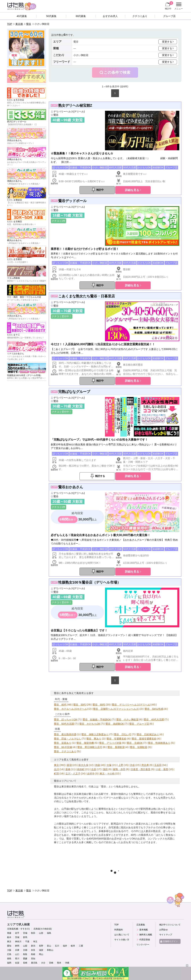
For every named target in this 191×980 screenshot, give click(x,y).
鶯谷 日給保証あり (148, 734)
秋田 (33, 933)
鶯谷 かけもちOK (90, 724)
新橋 (68, 769)
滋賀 (41, 950)
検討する (100, 476)
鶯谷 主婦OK (135, 743)
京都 (25, 950)
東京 (56, 765)
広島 (9, 954)
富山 (49, 946)
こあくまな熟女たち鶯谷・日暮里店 (87, 296)
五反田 (158, 765)
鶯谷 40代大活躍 (154, 719)
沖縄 (67, 963)
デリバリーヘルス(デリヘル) (69, 111)
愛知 (9, 946)
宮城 (25, 933)
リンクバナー (143, 945)
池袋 (98, 765)
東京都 (19, 24)
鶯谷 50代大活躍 (64, 724)
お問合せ (164, 930)
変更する (167, 42)
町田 (56, 774)
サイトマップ (166, 935)
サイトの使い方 (122, 940)
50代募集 (51, 16)
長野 (41, 946)
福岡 (9, 963)
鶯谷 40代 (60, 705)
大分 (43, 963)
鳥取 (25, 954)
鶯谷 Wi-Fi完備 (63, 747)
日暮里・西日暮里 (141, 769)
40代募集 (22, 16)
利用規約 (119, 930)
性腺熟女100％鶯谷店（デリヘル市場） (89, 582)
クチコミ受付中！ (62, 316)
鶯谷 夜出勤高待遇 (65, 734)
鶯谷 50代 (80, 705)
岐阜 (73, 946)
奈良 (33, 950)
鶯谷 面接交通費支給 (144, 739)
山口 (17, 954)
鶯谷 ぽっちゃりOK (66, 719)
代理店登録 (145, 940)
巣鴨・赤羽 (119, 769)
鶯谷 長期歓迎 (116, 747)
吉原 (94, 769)
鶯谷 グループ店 (139, 724)
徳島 (9, 959)
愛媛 (25, 959)
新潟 (33, 946)
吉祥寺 (91, 774)
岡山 (41, 954)
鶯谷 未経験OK (115, 724)
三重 (81, 946)
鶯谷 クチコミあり (65, 751)
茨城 (17, 937)
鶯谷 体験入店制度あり (95, 734)
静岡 (17, 946)
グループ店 (169, 16)
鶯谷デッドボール (72, 201)
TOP (10, 24)
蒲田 (105, 769)
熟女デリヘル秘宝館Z (75, 105)
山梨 (25, 946)
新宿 (69, 765)
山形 (41, 933)
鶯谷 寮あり (94, 739)
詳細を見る (132, 190)
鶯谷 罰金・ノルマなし (68, 739)
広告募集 (141, 925)
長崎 (25, 963)
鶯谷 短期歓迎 (139, 747)
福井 (65, 946)
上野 (121, 765)
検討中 (169, 5)
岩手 (17, 933)
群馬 (25, 937)
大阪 (9, 950)
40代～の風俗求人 (141, 835)
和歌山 (50, 950)
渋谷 (132, 765)
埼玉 (35, 942)
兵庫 (17, 950)
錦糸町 (81, 769)
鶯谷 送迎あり (63, 743)
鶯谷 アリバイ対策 (110, 743)
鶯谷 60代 (99, 705)
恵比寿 (145, 765)
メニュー (178, 6)
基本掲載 (144, 930)
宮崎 (51, 963)
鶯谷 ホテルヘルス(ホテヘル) (71, 709)
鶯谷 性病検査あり (159, 743)
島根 (33, 954)
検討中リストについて (170, 925)
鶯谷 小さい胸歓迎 (127, 719)
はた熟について (122, 935)
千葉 (27, 942)
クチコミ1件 (59, 221)
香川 (17, 959)
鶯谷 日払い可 (123, 734)
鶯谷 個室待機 (85, 743)
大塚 (109, 765)
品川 (56, 769)
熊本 (59, 963)
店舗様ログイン (170, 941)
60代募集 (81, 16)
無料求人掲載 (146, 935)
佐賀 (17, 963)
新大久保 (83, 765)
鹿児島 (34, 963)
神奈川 (18, 942)
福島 (49, 933)
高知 (33, 959)
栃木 (9, 937)
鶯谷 (29, 24)
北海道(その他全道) (43, 929)
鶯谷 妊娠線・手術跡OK (97, 719)
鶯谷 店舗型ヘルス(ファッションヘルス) (116, 709)
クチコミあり (140, 16)
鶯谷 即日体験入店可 (90, 747)
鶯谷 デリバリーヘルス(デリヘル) (131, 705)
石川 (57, 946)
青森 (9, 933)
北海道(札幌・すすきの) (18, 929)
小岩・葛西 (162, 769)
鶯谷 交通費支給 (116, 739)
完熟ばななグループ (74, 392)
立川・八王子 (73, 774)
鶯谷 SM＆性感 (154, 709)
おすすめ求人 (110, 16)
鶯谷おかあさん (71, 487)
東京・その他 (107, 774)
